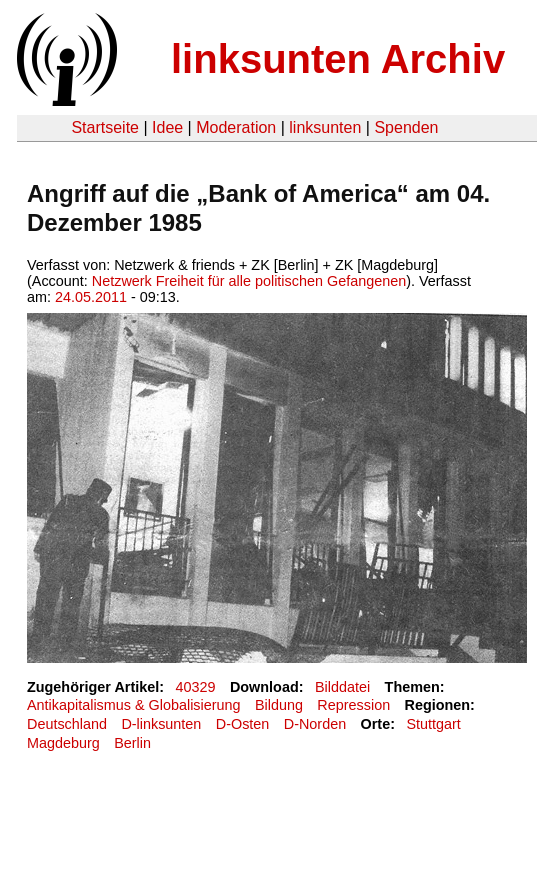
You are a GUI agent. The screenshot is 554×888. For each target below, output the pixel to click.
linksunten (325, 127)
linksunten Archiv (338, 59)
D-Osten (243, 724)
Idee (167, 127)
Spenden (406, 127)
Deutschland (67, 724)
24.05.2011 (91, 297)
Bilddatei (342, 687)
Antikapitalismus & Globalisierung (134, 705)
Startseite (105, 127)
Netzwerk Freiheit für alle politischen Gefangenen (249, 281)
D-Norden (315, 724)
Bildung (279, 705)
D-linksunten (161, 724)
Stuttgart (433, 724)
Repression (353, 705)
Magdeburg (63, 743)
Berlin (132, 743)
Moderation (236, 127)
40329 (196, 687)
